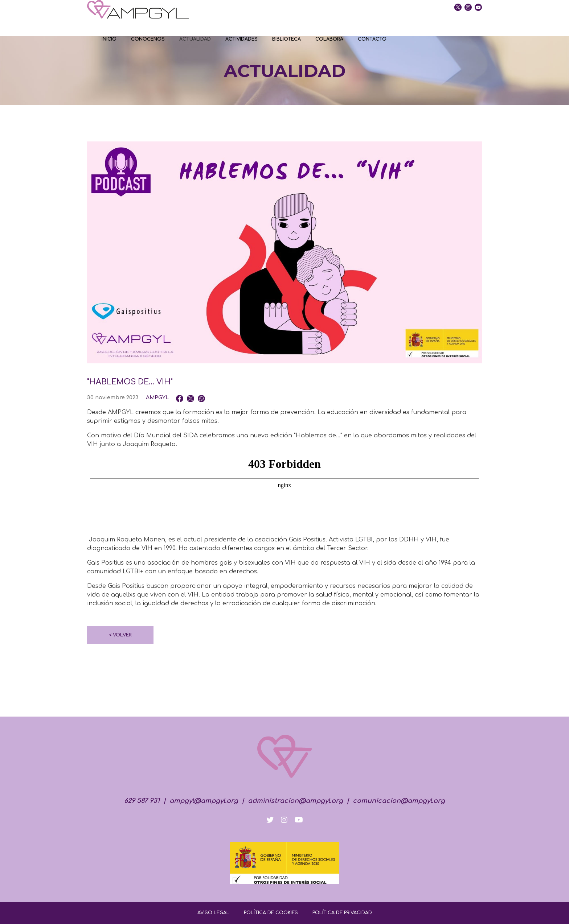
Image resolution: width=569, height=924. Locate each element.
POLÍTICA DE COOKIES (271, 913)
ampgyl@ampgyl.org (204, 801)
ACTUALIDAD (195, 39)
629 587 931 (142, 801)
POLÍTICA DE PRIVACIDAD (342, 913)
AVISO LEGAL (213, 913)
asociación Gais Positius (290, 540)
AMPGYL (157, 397)
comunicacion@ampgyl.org (399, 801)
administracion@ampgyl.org (295, 801)
